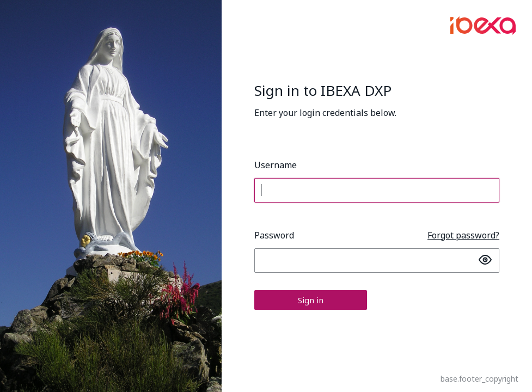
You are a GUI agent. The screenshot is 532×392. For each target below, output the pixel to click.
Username (276, 165)
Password (274, 235)
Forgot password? (463, 235)
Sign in (311, 300)
